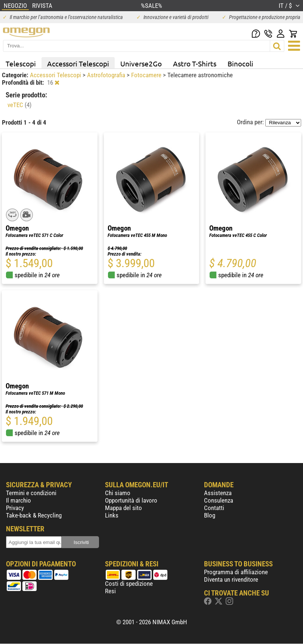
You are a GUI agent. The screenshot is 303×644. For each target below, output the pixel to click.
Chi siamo (118, 493)
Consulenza (219, 500)
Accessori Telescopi (78, 63)
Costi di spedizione (129, 584)
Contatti (214, 508)
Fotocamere (147, 75)
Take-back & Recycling (34, 515)
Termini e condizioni (31, 493)
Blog (210, 515)
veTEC (19, 105)
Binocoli (240, 63)
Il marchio (18, 500)
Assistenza (218, 493)
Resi (110, 591)
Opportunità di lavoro (131, 500)
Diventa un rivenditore (231, 579)
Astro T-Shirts (195, 63)
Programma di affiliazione (236, 572)
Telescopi (21, 63)
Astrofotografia (107, 75)
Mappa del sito (123, 508)
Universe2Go (141, 63)
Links (112, 515)
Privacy (15, 508)
